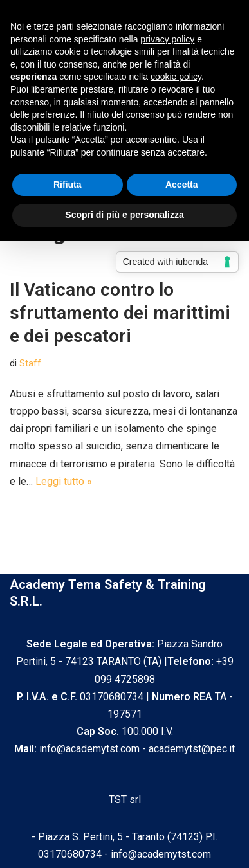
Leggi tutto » (64, 481)
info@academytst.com (161, 854)
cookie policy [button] (176, 77)
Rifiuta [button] (68, 185)
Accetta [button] (182, 185)
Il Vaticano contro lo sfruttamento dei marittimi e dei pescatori (120, 313)
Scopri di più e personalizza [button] (124, 215)
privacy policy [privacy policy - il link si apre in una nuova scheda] (167, 39)
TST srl (125, 800)
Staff (30, 364)
